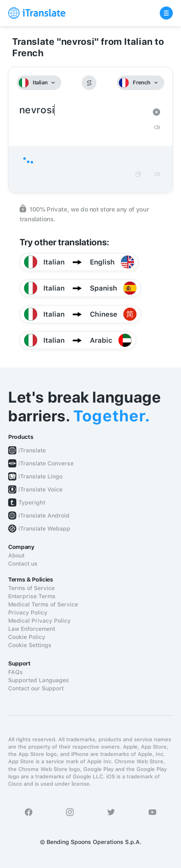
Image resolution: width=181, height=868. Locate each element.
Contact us (23, 564)
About (16, 555)
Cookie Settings (30, 645)
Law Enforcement (32, 629)
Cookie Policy (27, 637)
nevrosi (82, 110)
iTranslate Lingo (40, 476)
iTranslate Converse (46, 463)
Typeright (32, 502)
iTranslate (32, 450)
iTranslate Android (44, 516)
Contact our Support (36, 688)
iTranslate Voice (40, 489)
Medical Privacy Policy (39, 621)
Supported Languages (39, 680)
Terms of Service (31, 588)
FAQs (16, 672)
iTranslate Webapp (44, 529)
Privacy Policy (28, 612)
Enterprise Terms (32, 596)
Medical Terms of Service (43, 604)
